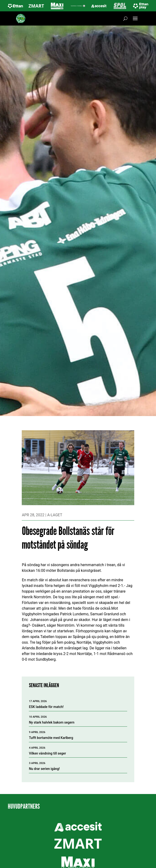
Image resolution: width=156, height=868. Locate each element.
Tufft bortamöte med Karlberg (51, 738)
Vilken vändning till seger (47, 753)
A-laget (55, 515)
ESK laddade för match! (46, 707)
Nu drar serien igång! (44, 769)
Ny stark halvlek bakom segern (52, 722)
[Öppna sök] (125, 18)
